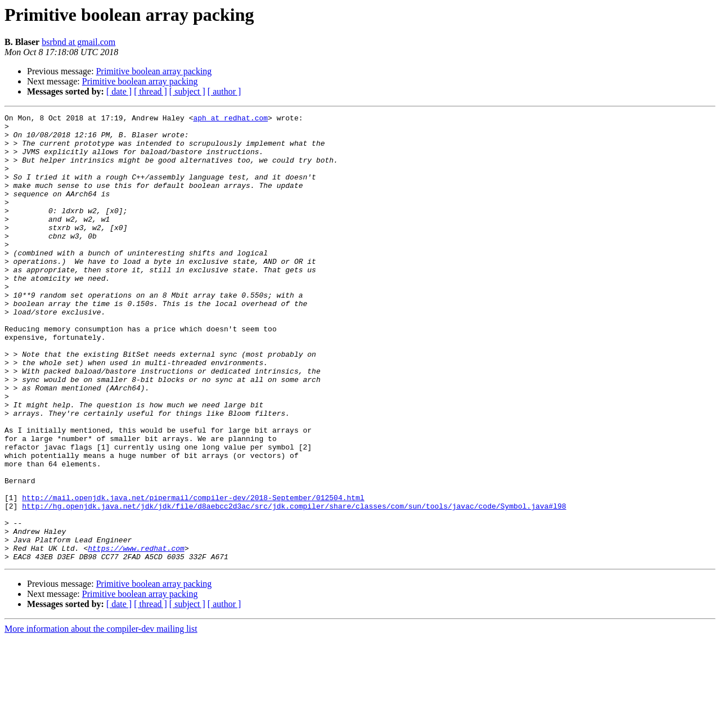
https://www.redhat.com (136, 636)
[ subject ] (187, 91)
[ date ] (119, 91)
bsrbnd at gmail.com (78, 42)
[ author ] (224, 91)
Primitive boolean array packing (154, 71)
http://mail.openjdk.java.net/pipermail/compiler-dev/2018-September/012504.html (193, 575)
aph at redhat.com (230, 119)
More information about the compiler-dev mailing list (101, 718)
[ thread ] (150, 91)
